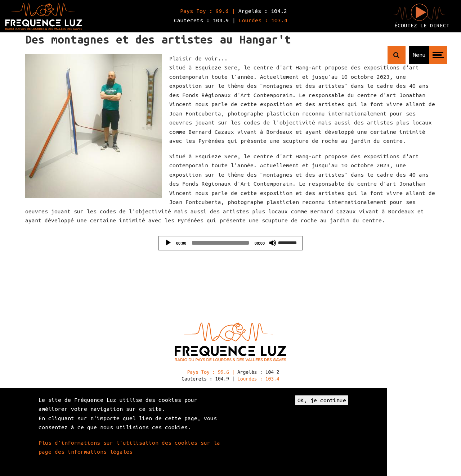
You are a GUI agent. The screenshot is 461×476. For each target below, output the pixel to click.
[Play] (168, 243)
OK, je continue (322, 400)
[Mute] (273, 243)
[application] (230, 243)
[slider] (220, 243)
